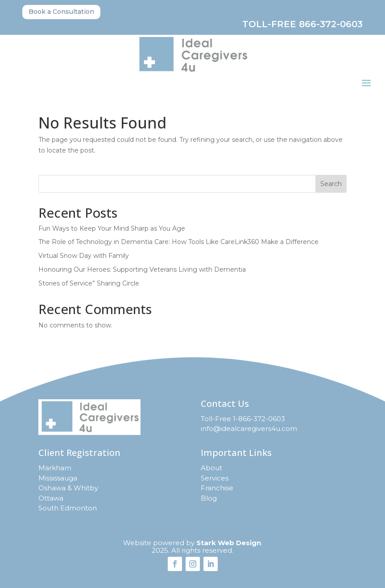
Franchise (217, 488)
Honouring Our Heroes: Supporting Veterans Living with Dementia (142, 269)
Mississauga (58, 478)
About (211, 468)
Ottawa (51, 498)
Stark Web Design (229, 543)
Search (331, 184)
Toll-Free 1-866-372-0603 (243, 419)
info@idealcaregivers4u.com (249, 429)
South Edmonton (68, 508)
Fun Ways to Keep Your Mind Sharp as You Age (112, 228)
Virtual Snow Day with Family (84, 256)
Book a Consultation (61, 12)
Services (215, 478)
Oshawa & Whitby (68, 488)
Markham (55, 468)
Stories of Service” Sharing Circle (89, 283)
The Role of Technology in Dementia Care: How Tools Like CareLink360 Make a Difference (178, 242)
